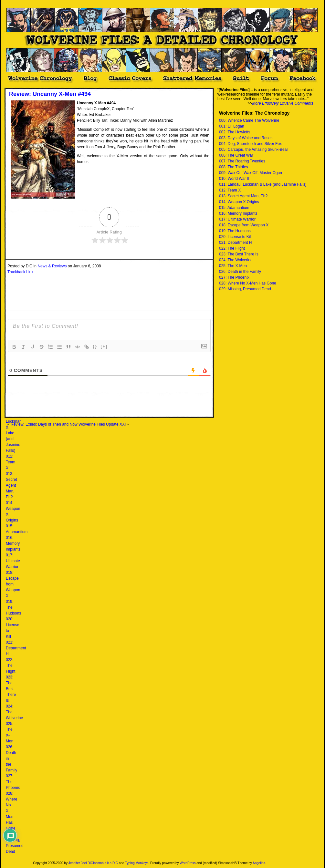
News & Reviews (52, 266)
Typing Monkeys (137, 863)
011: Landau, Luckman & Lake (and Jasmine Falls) (263, 184)
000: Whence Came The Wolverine (249, 120)
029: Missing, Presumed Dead (245, 289)
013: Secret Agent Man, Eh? (11, 485)
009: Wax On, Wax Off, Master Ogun (251, 173)
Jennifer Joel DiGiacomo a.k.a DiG (93, 863)
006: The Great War (236, 155)
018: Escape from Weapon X (13, 584)
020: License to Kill (235, 237)
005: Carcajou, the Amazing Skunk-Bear (253, 150)
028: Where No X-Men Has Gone (248, 283)
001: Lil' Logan (232, 126)
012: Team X (10, 462)
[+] (104, 346)
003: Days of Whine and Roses (246, 138)
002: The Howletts (235, 132)
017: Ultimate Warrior (13, 561)
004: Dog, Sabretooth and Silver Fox (250, 144)
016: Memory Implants (13, 543)
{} (95, 346)
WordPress (188, 863)
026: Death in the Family (240, 272)
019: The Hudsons (235, 231)
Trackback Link (20, 272)
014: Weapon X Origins (239, 202)
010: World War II (234, 179)
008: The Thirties (234, 167)
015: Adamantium (234, 208)
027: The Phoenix (234, 277)
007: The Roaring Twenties (242, 161)
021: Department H (16, 648)
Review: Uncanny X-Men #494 (50, 94)
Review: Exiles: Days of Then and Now (44, 424)
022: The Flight (10, 666)
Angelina (259, 863)
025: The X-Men (233, 266)
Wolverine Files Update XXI (102, 424)
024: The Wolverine (236, 260)
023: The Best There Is (11, 689)
